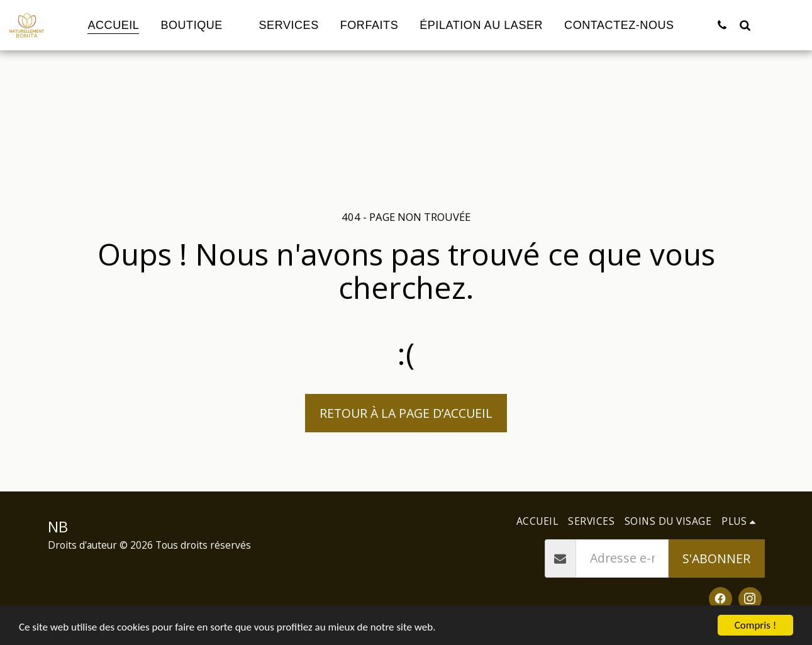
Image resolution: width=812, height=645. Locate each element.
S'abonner (716, 558)
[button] (722, 25)
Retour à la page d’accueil (406, 413)
